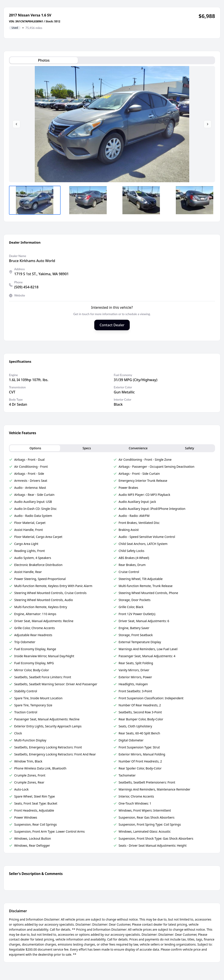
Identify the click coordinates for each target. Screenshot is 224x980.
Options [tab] (35, 448)
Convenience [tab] (138, 448)
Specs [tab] (87, 448)
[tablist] (112, 60)
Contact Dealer (112, 325)
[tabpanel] (112, 141)
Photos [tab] (44, 60)
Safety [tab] (190, 448)
